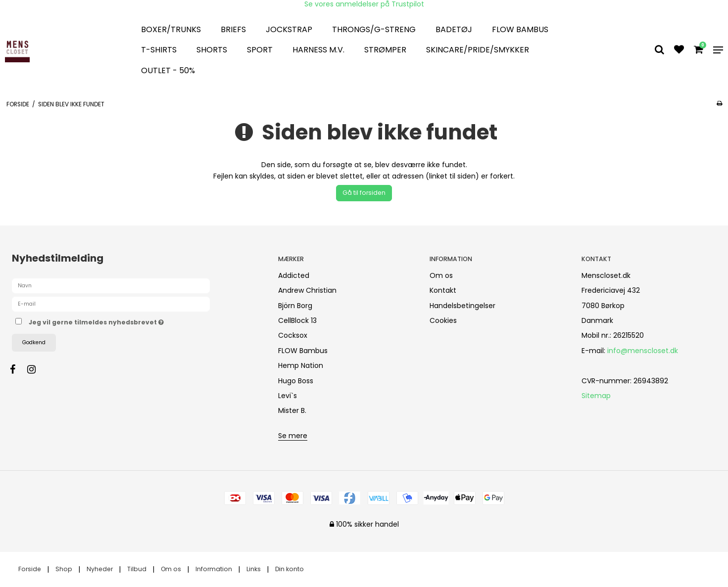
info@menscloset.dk (643, 351)
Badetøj (454, 29)
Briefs (233, 29)
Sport (260, 50)
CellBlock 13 (297, 320)
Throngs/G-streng (374, 29)
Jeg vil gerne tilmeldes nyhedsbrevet (131, 321)
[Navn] (111, 285)
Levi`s (288, 396)
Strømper (385, 50)
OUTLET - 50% (168, 70)
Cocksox (293, 335)
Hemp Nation (301, 365)
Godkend (34, 342)
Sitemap (596, 396)
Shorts (212, 50)
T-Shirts (159, 50)
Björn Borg (295, 306)
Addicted (294, 275)
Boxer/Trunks (171, 29)
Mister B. (292, 410)
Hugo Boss (296, 381)
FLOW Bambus (520, 29)
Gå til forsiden (364, 193)
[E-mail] (111, 304)
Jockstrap (289, 29)
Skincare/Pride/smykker (478, 50)
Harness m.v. (318, 50)
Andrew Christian (307, 290)
